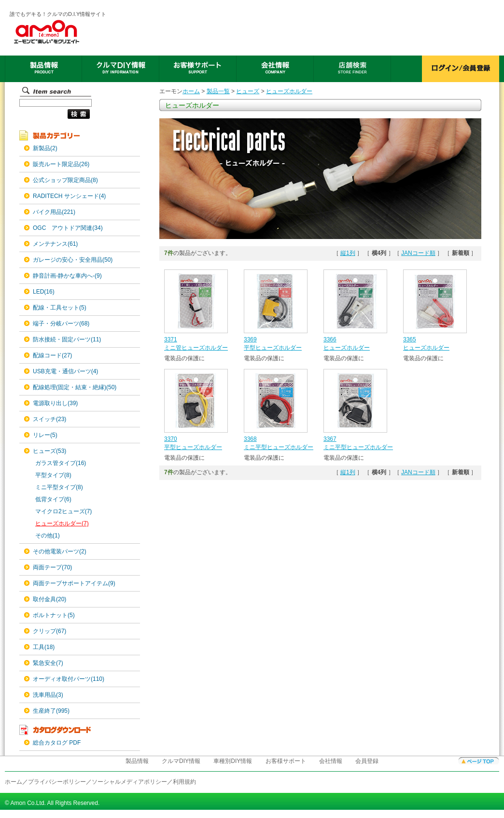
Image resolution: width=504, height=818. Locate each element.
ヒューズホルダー (289, 91)
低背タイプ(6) (53, 499)
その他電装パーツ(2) (60, 551)
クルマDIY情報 (181, 761)
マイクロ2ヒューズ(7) (63, 511)
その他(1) (48, 536)
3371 (171, 339)
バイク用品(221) (54, 212)
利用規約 (184, 782)
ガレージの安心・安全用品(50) (73, 260)
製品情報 (137, 761)
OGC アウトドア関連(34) (68, 228)
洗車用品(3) (48, 695)
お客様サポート (286, 761)
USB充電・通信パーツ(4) (65, 371)
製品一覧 (218, 91)
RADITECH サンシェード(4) (69, 196)
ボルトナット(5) (54, 615)
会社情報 (331, 761)
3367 (330, 439)
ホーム (191, 91)
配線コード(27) (52, 355)
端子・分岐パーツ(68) (61, 324)
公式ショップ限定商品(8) (65, 180)
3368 (250, 439)
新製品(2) (45, 148)
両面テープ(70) (52, 567)
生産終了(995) (51, 711)
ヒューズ (248, 91)
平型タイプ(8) (53, 475)
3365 (410, 339)
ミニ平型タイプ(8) (59, 487)
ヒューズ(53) (49, 451)
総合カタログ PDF (57, 743)
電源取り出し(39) (55, 403)
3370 (171, 439)
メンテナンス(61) (55, 244)
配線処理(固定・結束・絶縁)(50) (75, 387)
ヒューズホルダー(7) (62, 523)
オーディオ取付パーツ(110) (69, 679)
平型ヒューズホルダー (273, 348)
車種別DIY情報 (233, 761)
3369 (250, 339)
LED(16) (44, 292)
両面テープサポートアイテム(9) (74, 583)
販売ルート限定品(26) (61, 164)
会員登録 (367, 761)
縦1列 (348, 253)
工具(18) (44, 647)
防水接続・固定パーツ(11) (67, 339)
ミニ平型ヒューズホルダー (279, 447)
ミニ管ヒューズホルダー (196, 348)
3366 (330, 339)
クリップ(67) (49, 631)
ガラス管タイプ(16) (61, 463)
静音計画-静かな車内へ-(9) (67, 276)
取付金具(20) (49, 599)
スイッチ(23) (49, 419)
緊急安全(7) (48, 663)
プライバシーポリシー (57, 782)
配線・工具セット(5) (60, 308)
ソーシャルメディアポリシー (129, 782)
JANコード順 (418, 253)
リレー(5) (45, 435)
